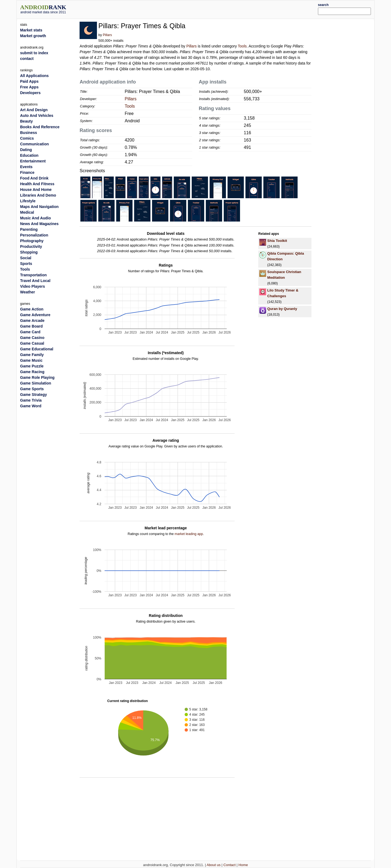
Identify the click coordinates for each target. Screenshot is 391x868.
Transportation (33, 275)
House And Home (36, 190)
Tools (242, 46)
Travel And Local (35, 281)
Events (26, 167)
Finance (27, 172)
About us (214, 865)
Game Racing (32, 372)
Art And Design (34, 110)
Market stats (31, 30)
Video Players (33, 286)
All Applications (34, 76)
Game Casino (32, 338)
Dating (26, 150)
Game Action (32, 309)
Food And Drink (34, 178)
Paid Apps (29, 81)
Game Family (32, 355)
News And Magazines (39, 224)
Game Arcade (32, 321)
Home (243, 865)
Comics (27, 138)
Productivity (31, 246)
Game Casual (32, 343)
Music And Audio (35, 218)
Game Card (30, 332)
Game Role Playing (37, 377)
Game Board (31, 326)
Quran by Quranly (282, 309)
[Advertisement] (210, 9)
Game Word (31, 406)
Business (29, 133)
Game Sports (32, 389)
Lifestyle (28, 201)
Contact (230, 865)
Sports (26, 264)
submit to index (34, 53)
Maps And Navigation (39, 207)
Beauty (26, 121)
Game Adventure (35, 315)
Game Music (31, 360)
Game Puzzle (32, 366)
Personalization (34, 235)
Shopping (29, 252)
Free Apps (29, 87)
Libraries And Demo (38, 195)
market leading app (189, 534)
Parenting (29, 229)
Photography (32, 241)
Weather (28, 292)
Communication (34, 144)
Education (29, 155)
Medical (27, 212)
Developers (30, 93)
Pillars (107, 35)
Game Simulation (36, 383)
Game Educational (37, 349)
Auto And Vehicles (37, 116)
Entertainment (33, 161)
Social (26, 258)
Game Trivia (31, 400)
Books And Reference (40, 127)
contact (27, 59)
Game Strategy (34, 395)
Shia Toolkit (277, 241)
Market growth (33, 36)
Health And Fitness (37, 184)
